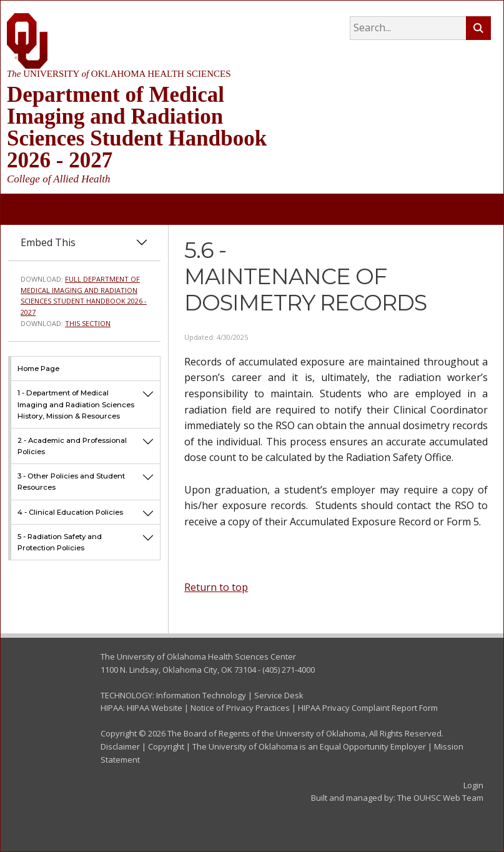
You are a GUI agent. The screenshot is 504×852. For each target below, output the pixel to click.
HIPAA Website (155, 708)
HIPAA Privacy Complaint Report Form (368, 708)
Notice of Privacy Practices (240, 708)
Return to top (216, 587)
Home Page (38, 369)
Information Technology (201, 695)
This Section (88, 323)
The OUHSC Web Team (440, 798)
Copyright (166, 746)
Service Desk (279, 695)
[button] (148, 404)
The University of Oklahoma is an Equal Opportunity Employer (309, 746)
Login (473, 785)
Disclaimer (120, 746)
